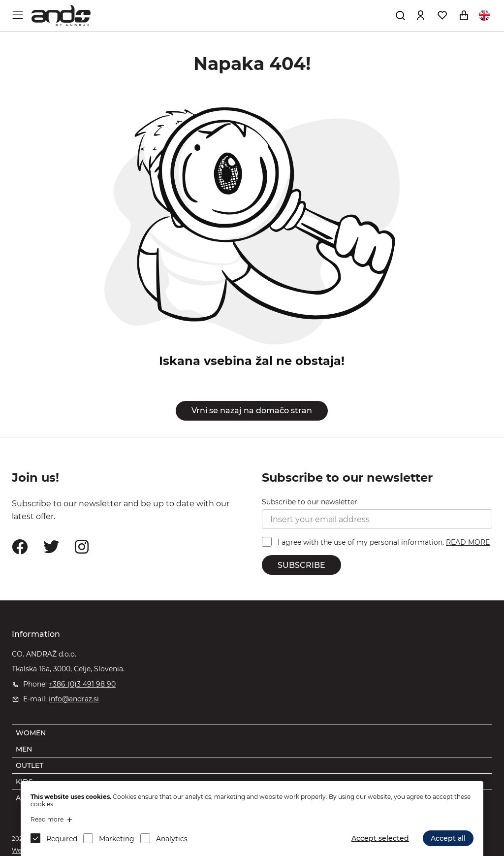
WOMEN (31, 733)
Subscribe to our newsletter (310, 502)
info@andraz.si (74, 699)
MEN (24, 749)
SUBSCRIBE (301, 565)
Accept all (448, 838)
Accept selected (380, 838)
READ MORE (468, 542)
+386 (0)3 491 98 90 (82, 684)
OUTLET (30, 765)
